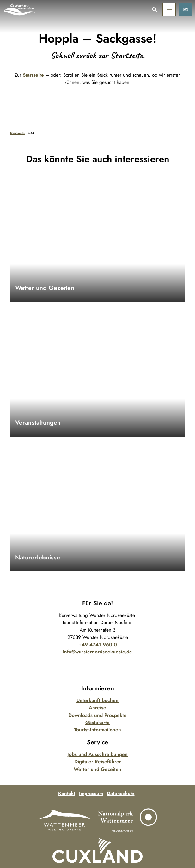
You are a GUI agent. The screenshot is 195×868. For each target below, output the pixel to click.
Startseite (33, 75)
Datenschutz (121, 794)
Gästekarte (98, 723)
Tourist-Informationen (98, 730)
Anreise (98, 708)
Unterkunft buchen (98, 701)
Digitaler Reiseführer (98, 762)
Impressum (91, 794)
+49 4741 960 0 (98, 645)
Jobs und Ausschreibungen (98, 754)
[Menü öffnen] (169, 9)
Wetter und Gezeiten (98, 769)
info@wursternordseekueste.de (98, 652)
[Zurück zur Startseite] (19, 9)
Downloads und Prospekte (98, 715)
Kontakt (67, 794)
